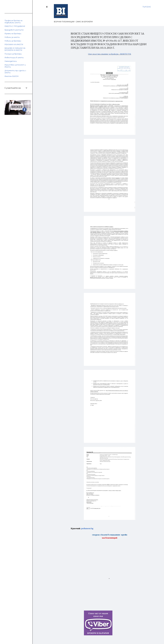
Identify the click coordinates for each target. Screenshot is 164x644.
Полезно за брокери (13, 54)
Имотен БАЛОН (12, 76)
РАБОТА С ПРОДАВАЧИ (15, 26)
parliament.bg (87, 528)
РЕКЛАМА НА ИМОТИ (14, 45)
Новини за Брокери (13, 41)
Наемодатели (11, 61)
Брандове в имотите (14, 30)
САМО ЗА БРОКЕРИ (84, 22)
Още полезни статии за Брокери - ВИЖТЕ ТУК (110, 54)
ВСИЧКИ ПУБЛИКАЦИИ (64, 22)
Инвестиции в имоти (14, 58)
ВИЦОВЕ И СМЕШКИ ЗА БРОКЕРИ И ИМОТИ (15, 49)
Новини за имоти (12, 37)
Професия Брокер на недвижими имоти (13, 22)
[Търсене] (147, 7)
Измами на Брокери (13, 34)
